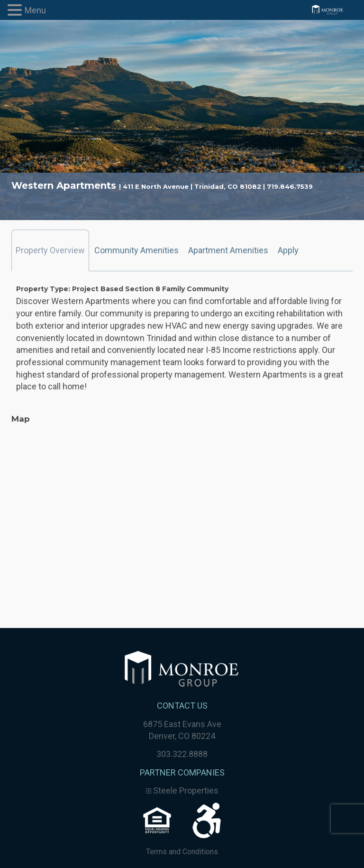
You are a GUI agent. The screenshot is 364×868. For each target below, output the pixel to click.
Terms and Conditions (182, 852)
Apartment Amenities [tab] (228, 250)
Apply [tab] (288, 250)
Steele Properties (182, 790)
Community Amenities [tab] (136, 250)
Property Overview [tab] (50, 250)
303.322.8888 (182, 754)
